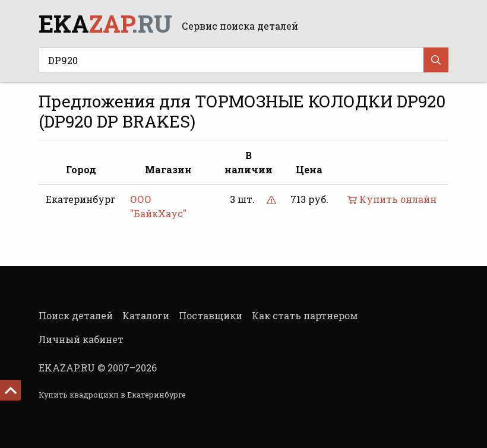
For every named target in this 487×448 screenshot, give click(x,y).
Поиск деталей (76, 315)
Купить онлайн (392, 199)
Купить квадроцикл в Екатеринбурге (112, 395)
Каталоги (146, 315)
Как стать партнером (305, 315)
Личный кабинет (81, 339)
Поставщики (211, 315)
